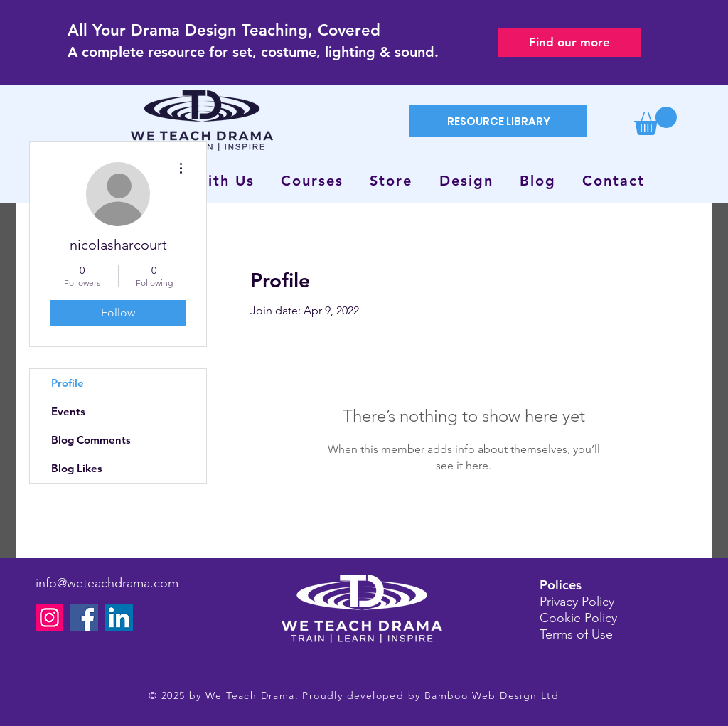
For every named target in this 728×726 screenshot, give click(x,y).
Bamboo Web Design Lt (488, 695)
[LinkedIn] (119, 618)
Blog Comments (91, 440)
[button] (655, 121)
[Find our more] (569, 43)
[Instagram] (49, 618)
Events (68, 411)
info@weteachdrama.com (107, 583)
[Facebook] (84, 618)
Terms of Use (576, 634)
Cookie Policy (578, 618)
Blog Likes (77, 468)
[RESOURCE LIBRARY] (498, 121)
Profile (68, 383)
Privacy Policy (577, 602)
